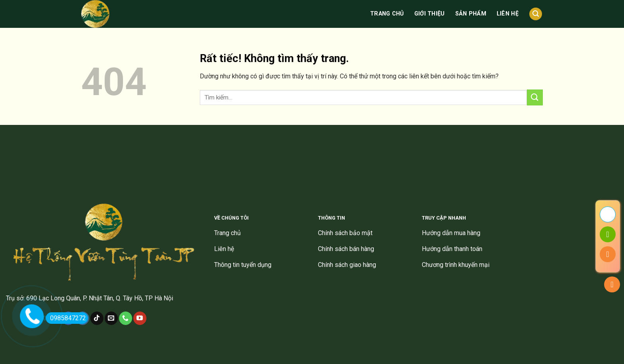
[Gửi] (535, 97)
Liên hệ (508, 14)
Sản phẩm (471, 14)
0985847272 (66, 318)
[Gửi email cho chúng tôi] (111, 318)
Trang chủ (387, 14)
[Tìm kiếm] (536, 14)
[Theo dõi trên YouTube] (140, 318)
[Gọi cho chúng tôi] (126, 318)
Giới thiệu (430, 14)
